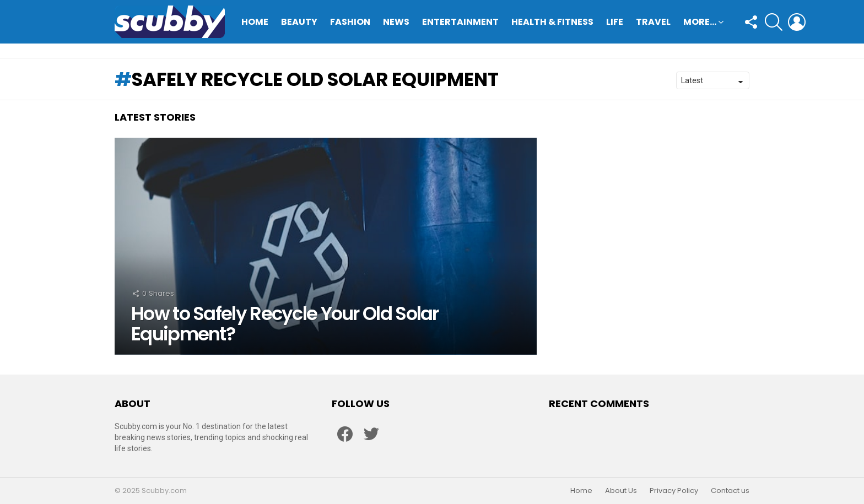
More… (700, 23)
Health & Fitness (552, 22)
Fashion (350, 22)
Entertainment (460, 22)
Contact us (730, 491)
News (396, 22)
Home (255, 22)
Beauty (299, 22)
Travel (653, 22)
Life (615, 22)
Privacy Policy (674, 491)
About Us (621, 491)
